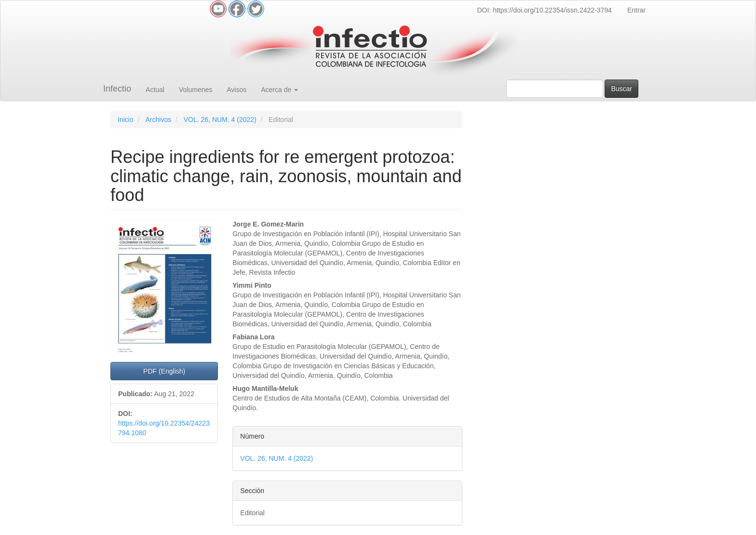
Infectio (117, 89)
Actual (155, 90)
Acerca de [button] (279, 90)
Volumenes (196, 90)
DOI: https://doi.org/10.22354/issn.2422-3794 (544, 10)
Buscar (621, 89)
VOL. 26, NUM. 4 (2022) (220, 120)
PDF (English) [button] (164, 371)
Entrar (636, 10)
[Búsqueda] (555, 89)
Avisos (236, 90)
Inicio (126, 120)
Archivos (158, 120)
